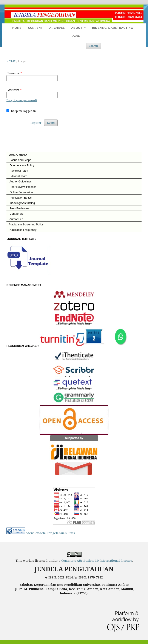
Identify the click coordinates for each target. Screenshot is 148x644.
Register (36, 123)
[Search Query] (66, 46)
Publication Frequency (23, 230)
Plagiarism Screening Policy (25, 224)
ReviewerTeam (17, 171)
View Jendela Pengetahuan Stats (51, 533)
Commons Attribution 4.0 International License (97, 561)
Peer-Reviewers (18, 208)
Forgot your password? (22, 100)
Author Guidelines (19, 181)
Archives (57, 28)
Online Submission (20, 192)
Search (93, 46)
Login (75, 36)
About (77, 28)
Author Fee (15, 219)
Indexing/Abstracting (21, 203)
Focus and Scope (19, 160)
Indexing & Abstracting (113, 28)
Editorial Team (17, 176)
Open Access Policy (20, 165)
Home (17, 28)
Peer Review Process (21, 187)
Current (35, 28)
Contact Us (15, 214)
